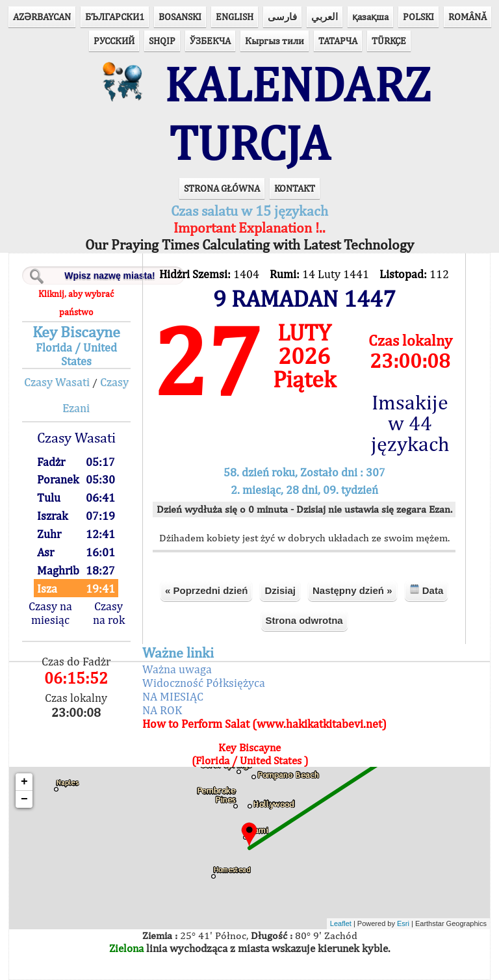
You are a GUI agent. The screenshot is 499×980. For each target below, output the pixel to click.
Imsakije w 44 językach (410, 423)
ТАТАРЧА (338, 41)
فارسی (282, 17)
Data (427, 590)
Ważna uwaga (177, 669)
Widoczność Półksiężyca (204, 683)
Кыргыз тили (275, 41)
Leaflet (341, 923)
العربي (325, 17)
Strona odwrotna (304, 620)
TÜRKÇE (389, 41)
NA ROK (162, 710)
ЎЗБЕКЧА (210, 41)
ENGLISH (235, 17)
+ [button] (24, 782)
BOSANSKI (180, 17)
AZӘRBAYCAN (42, 17)
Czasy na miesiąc (50, 613)
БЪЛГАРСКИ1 (115, 17)
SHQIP (162, 41)
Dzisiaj (280, 590)
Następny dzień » (352, 590)
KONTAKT (295, 188)
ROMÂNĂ (467, 17)
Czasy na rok (109, 613)
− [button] (24, 799)
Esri (403, 923)
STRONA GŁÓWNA (222, 188)
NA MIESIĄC (173, 696)
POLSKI (418, 17)
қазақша (370, 17)
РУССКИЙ (114, 41)
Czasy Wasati (57, 382)
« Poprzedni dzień (207, 590)
